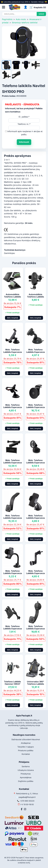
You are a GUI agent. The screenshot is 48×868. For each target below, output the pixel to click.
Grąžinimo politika (26, 781)
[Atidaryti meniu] (4, 7)
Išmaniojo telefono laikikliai (25, 23)
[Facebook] (22, 809)
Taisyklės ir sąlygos (26, 747)
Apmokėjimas (26, 777)
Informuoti (24, 142)
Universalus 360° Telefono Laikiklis (35, 683)
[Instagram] (25, 809)
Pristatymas (26, 774)
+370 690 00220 (27, 801)
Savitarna (26, 766)
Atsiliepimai (26, 743)
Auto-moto (21, 19)
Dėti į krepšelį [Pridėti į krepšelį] (12, 318)
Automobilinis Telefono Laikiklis (12, 296)
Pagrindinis (7, 19)
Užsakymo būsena (26, 770)
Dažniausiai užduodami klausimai (26, 739)
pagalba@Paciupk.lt (27, 797)
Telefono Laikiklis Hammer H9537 (12, 683)
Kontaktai (26, 754)
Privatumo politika (26, 750)
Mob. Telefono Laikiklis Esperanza (13, 351)
